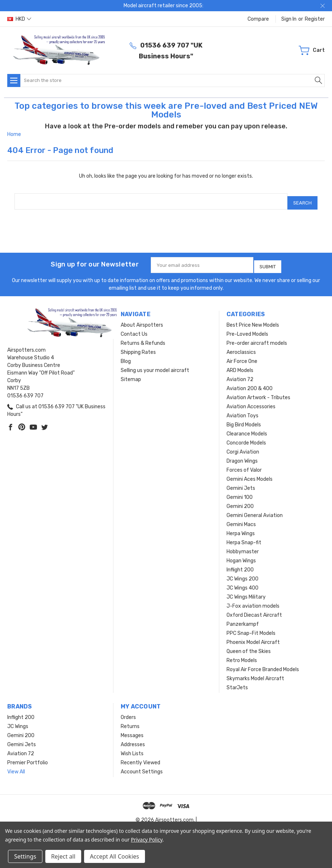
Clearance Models (247, 428)
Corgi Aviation (243, 447)
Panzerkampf (243, 619)
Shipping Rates (138, 347)
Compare (258, 19)
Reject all (63, 856)
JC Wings (18, 721)
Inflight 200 (240, 564)
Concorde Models (246, 437)
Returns (130, 721)
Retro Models (242, 655)
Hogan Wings (241, 555)
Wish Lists (132, 748)
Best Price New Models (253, 320)
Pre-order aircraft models (257, 338)
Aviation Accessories (251, 401)
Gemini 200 (240, 501)
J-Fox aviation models (253, 601)
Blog (126, 356)
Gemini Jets (241, 483)
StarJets (237, 682)
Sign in (289, 19)
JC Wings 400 (242, 582)
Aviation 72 (240, 374)
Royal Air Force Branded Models (263, 664)
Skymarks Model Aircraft (255, 673)
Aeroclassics (241, 347)
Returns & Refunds (143, 338)
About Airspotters (142, 320)
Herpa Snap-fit (244, 537)
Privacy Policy (147, 840)
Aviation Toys (242, 410)
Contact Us (134, 329)
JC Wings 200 (242, 573)
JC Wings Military (246, 592)
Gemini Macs (241, 519)
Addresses (133, 739)
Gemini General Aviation (255, 510)
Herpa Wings (241, 528)
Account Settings (142, 766)
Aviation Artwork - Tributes (258, 392)
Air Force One (242, 356)
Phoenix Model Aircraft (253, 637)
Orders (128, 712)
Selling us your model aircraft (155, 365)
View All (16, 766)
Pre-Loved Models (247, 329)
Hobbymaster (243, 546)
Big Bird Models (244, 419)
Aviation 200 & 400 (250, 383)
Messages (132, 730)
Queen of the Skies (249, 646)
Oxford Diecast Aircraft (254, 610)
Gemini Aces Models (250, 474)
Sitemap (131, 374)
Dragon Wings (242, 456)
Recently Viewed (140, 757)
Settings (25, 856)
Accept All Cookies (115, 856)
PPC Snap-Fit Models (251, 628)
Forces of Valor (244, 465)
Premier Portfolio (28, 757)
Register (315, 19)
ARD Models (240, 365)
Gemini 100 (240, 492)
